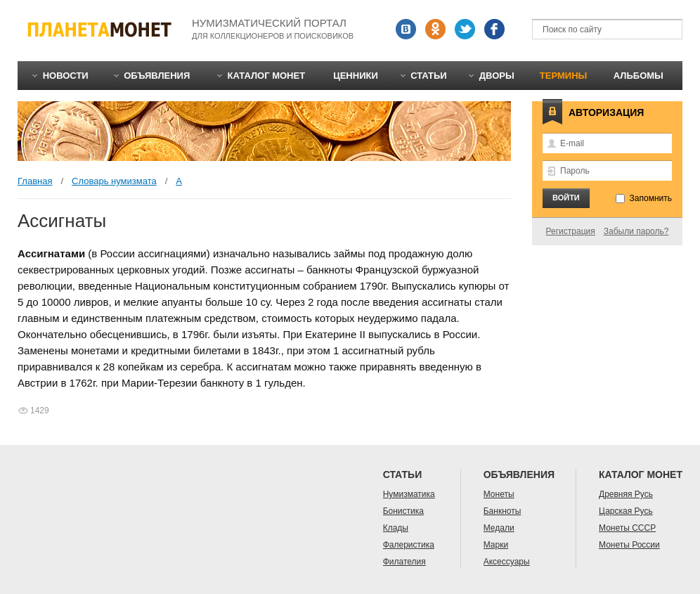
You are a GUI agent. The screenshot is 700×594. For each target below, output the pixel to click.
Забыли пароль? (636, 231)
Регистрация (571, 231)
